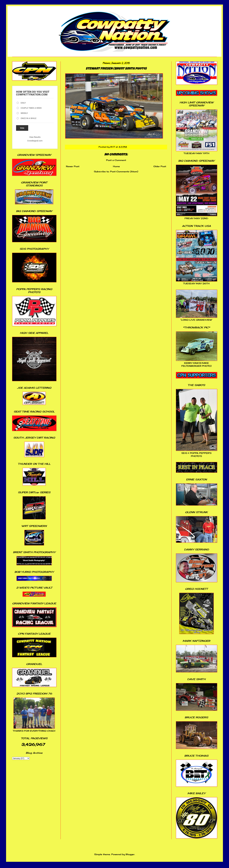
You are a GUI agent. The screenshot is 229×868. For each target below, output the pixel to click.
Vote (22, 128)
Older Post (160, 166)
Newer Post (73, 166)
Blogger (130, 854)
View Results (35, 137)
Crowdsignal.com (35, 141)
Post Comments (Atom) (124, 171)
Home (116, 166)
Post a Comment (116, 160)
